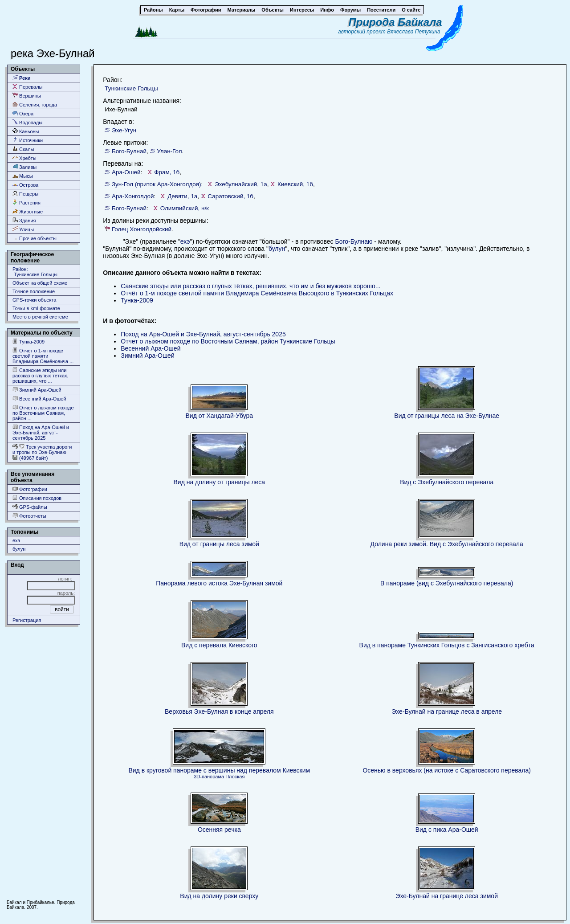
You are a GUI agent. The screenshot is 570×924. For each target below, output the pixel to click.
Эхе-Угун (124, 130)
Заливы (24, 167)
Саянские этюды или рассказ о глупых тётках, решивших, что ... (41, 375)
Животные (28, 211)
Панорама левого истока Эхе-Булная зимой (219, 583)
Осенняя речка (219, 830)
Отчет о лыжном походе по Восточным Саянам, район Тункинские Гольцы (228, 341)
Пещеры (25, 194)
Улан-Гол (169, 151)
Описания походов (37, 498)
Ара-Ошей (126, 172)
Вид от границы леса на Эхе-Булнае (447, 416)
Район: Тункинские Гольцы (35, 272)
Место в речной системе (40, 317)
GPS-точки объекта (34, 300)
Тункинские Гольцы (131, 88)
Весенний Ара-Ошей (39, 399)
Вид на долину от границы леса (219, 482)
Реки (22, 78)
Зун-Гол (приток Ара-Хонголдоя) (156, 184)
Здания (24, 220)
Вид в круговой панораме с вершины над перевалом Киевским (219, 770)
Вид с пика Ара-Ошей (447, 830)
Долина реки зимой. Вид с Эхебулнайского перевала (447, 544)
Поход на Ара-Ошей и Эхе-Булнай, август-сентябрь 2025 (41, 432)
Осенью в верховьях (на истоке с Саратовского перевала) (447, 770)
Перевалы (27, 87)
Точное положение (34, 291)
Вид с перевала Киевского (219, 645)
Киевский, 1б (295, 184)
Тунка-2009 (28, 341)
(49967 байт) (30, 458)
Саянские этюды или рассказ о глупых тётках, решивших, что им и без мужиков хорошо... (250, 286)
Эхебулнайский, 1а (241, 184)
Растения (26, 202)
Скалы (23, 149)
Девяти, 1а (182, 196)
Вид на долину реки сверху (219, 896)
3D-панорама (209, 777)
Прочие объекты (35, 238)
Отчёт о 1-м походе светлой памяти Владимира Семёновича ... (43, 356)
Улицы (23, 229)
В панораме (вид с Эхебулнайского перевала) (447, 583)
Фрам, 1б (167, 172)
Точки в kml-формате (36, 308)
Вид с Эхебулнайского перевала (447, 482)
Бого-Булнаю (354, 241)
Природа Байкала (395, 22)
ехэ (16, 540)
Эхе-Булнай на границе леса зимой (447, 896)
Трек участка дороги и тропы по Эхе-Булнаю (42, 449)
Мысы (23, 176)
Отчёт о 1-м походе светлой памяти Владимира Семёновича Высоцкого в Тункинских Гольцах (257, 293)
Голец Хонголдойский (142, 229)
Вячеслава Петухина (414, 32)
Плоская (235, 777)
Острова (25, 185)
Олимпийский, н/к (185, 208)
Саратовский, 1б (230, 196)
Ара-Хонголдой (133, 196)
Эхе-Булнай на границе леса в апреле (447, 711)
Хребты (24, 158)
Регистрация (27, 620)
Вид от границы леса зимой (219, 544)
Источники (28, 140)
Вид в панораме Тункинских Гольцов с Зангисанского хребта (447, 645)
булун (19, 549)
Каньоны (26, 131)
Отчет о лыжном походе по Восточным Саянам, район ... (43, 413)
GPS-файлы (30, 507)
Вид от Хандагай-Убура (220, 416)
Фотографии (30, 489)
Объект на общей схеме (40, 283)
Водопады (27, 122)
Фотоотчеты (29, 516)
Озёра (23, 113)
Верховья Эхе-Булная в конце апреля (219, 711)
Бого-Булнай (129, 151)
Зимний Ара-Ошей (37, 390)
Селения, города (35, 104)
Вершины (27, 96)
